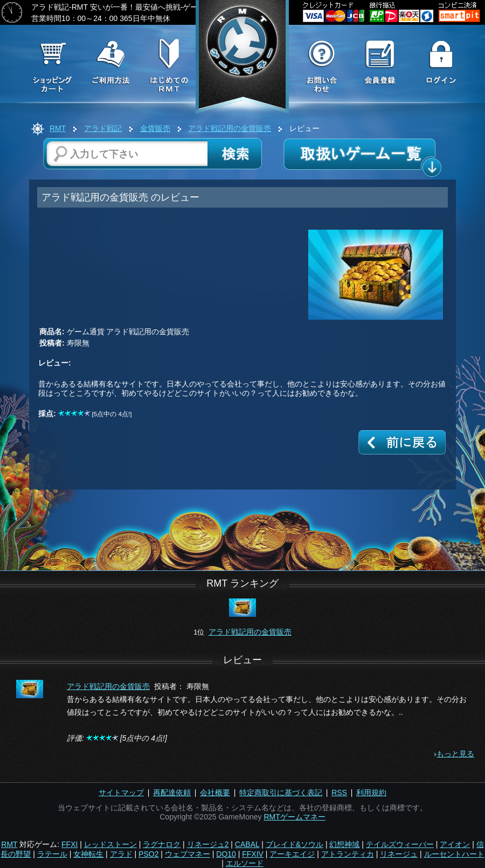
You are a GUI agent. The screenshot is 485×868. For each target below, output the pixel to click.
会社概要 (215, 793)
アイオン (455, 844)
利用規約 (371, 793)
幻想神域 (344, 844)
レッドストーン (110, 844)
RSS (339, 793)
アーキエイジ (292, 854)
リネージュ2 (208, 844)
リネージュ (399, 854)
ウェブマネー (188, 854)
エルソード (245, 863)
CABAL (247, 844)
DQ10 (226, 854)
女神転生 (88, 854)
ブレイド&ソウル (295, 844)
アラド (121, 854)
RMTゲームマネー (294, 817)
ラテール (52, 854)
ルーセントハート (454, 854)
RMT (58, 128)
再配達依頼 (172, 793)
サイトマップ (121, 793)
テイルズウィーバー (400, 844)
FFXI (70, 844)
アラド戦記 (103, 128)
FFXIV (253, 854)
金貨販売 (155, 128)
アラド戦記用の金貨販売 (230, 128)
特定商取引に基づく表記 (281, 793)
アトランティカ (348, 854)
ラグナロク (162, 844)
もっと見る (455, 754)
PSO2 (148, 854)
